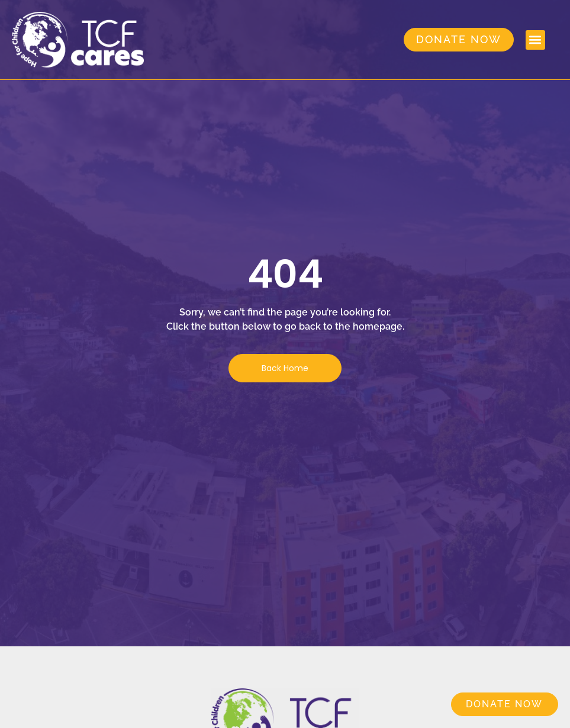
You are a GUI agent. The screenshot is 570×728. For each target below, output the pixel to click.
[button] (535, 40)
